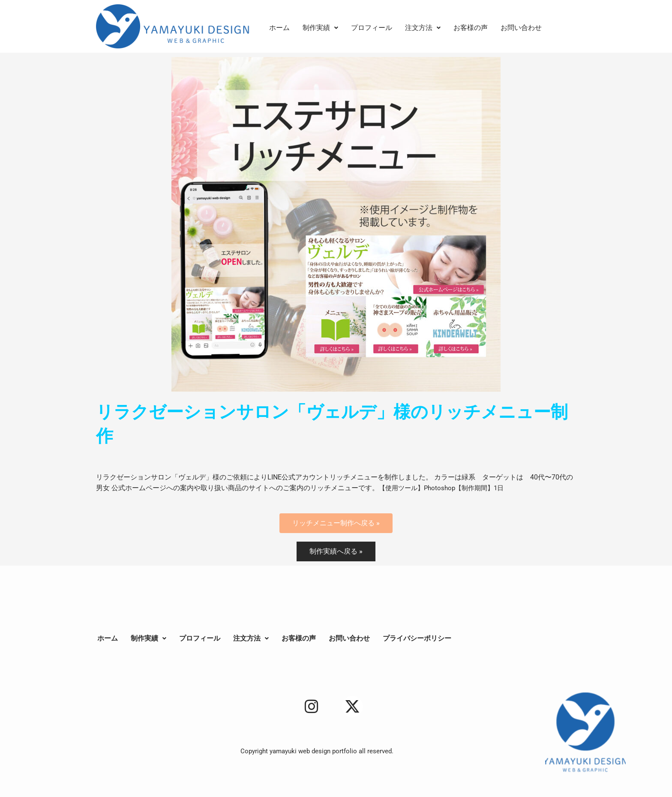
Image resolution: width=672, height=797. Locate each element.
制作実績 (320, 28)
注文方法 (423, 28)
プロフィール (372, 28)
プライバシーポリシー (417, 638)
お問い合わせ (521, 28)
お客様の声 (471, 28)
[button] (320, 28)
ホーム (279, 28)
